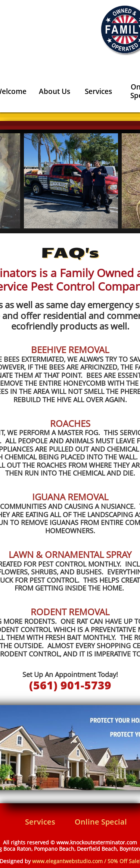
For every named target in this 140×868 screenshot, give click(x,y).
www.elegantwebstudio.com (67, 861)
